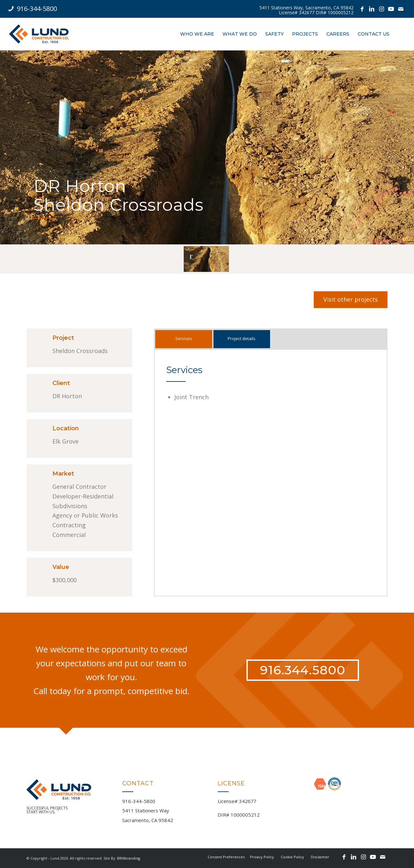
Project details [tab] (242, 338)
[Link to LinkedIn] (372, 9)
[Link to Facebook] (362, 9)
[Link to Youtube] (391, 9)
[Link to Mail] (401, 9)
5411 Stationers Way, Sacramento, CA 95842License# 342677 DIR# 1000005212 (306, 10)
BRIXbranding (129, 858)
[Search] (400, 34)
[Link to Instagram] (381, 9)
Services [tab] (184, 338)
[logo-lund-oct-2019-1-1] (39, 34)
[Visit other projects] (351, 300)
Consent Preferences (226, 857)
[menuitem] (306, 10)
